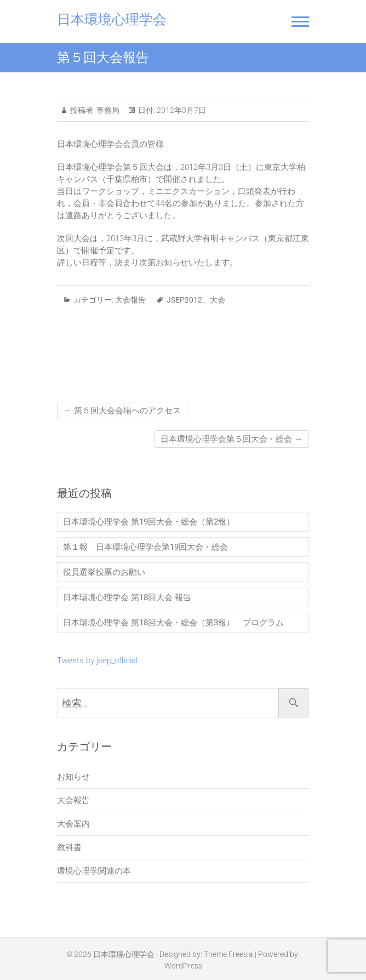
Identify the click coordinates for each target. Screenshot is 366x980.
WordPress (183, 966)
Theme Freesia (228, 954)
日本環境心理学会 (112, 19)
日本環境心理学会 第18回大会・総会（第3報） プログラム (173, 623)
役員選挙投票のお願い (104, 572)
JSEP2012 (184, 300)
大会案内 (73, 824)
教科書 (69, 847)
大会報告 (130, 300)
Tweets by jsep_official (97, 660)
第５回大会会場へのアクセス (122, 411)
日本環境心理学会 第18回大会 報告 (127, 597)
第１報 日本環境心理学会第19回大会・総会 (145, 547)
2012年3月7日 (181, 110)
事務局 (107, 110)
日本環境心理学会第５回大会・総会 (231, 439)
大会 (218, 300)
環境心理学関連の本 (94, 871)
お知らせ (73, 777)
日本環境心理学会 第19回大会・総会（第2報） (153, 522)
